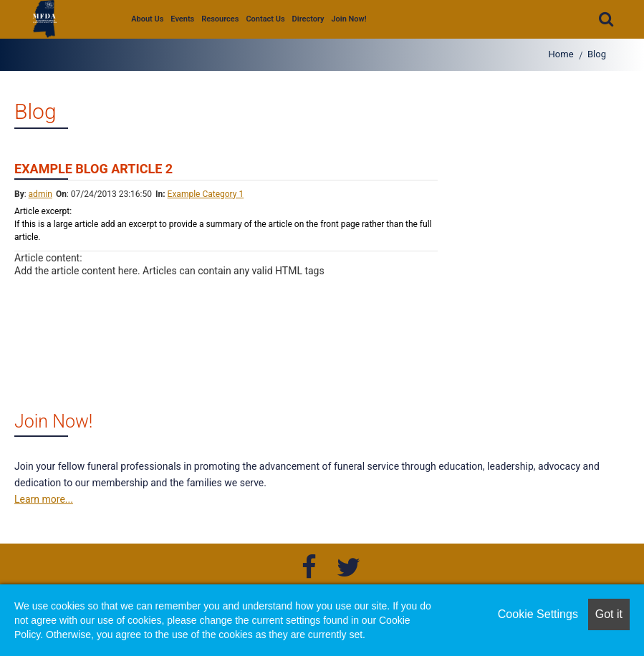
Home (561, 54)
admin (40, 194)
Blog (597, 54)
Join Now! (349, 19)
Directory (308, 19)
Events (182, 19)
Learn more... (44, 499)
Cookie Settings (538, 614)
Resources (220, 19)
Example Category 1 (206, 194)
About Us (147, 19)
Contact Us (265, 19)
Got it (609, 614)
